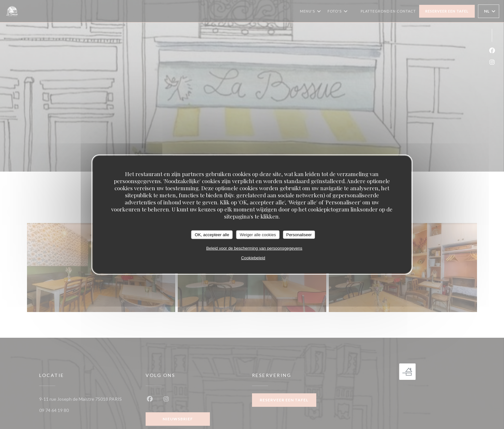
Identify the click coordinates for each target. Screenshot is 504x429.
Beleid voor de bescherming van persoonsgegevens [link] (254, 248)
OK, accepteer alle (212, 234)
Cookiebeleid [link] (253, 258)
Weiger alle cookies (258, 234)
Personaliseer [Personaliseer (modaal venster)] (299, 234)
